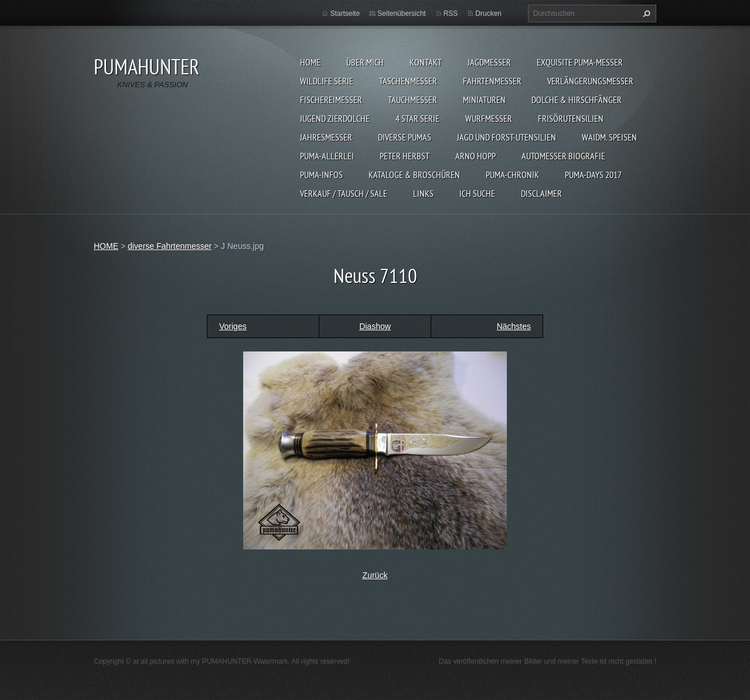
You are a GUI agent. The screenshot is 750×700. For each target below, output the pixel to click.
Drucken (488, 13)
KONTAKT (426, 62)
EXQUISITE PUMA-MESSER (580, 62)
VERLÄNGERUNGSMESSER (590, 81)
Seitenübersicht (402, 13)
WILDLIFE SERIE (327, 81)
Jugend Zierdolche (335, 118)
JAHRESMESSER (326, 137)
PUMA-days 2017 (593, 175)
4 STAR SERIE (417, 118)
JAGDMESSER (489, 62)
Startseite (345, 13)
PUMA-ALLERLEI (327, 156)
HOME (310, 62)
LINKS (423, 193)
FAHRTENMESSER (492, 81)
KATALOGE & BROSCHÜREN (414, 175)
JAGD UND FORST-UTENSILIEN (507, 137)
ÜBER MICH (365, 62)
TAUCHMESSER (412, 100)
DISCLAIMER (541, 193)
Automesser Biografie (563, 156)
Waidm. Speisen (609, 137)
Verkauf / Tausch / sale (344, 193)
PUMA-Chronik (512, 175)
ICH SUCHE (477, 193)
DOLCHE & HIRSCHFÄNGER (577, 100)
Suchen (645, 13)
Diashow (375, 326)
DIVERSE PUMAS (405, 137)
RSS (451, 13)
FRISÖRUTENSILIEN (571, 118)
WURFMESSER (489, 118)
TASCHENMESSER (408, 81)
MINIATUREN (484, 100)
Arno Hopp (475, 156)
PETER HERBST (405, 156)
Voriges (233, 326)
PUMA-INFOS (321, 175)
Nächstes (514, 326)
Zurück (375, 575)
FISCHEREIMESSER (331, 100)
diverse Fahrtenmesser (170, 246)
